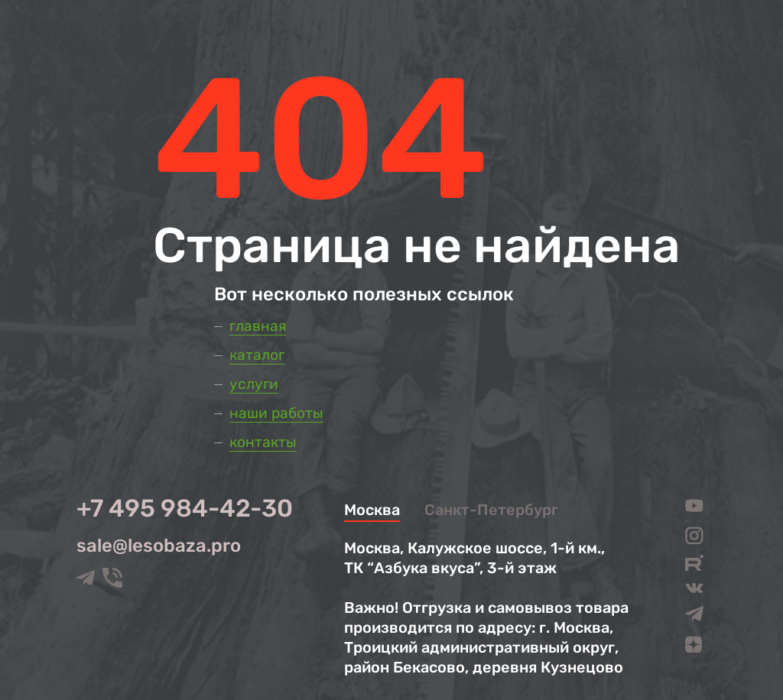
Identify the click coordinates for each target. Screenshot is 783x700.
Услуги (254, 384)
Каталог (257, 355)
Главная (258, 326)
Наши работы (276, 413)
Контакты (263, 442)
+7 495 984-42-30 (185, 508)
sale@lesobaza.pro (159, 546)
